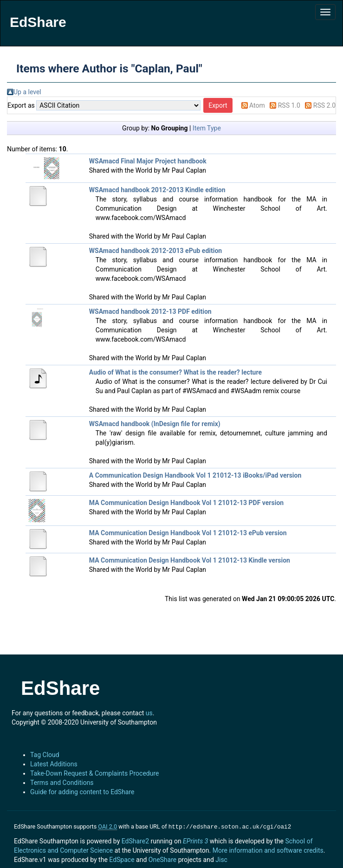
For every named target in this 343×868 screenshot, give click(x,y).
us (149, 713)
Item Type (207, 128)
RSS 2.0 (324, 105)
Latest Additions (54, 764)
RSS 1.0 (289, 105)
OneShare (162, 859)
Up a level (27, 92)
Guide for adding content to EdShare (82, 792)
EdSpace (122, 859)
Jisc (221, 859)
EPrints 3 (195, 840)
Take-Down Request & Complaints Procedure (94, 773)
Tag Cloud (45, 755)
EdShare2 (135, 840)
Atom (257, 105)
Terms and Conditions (62, 783)
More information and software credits (268, 849)
